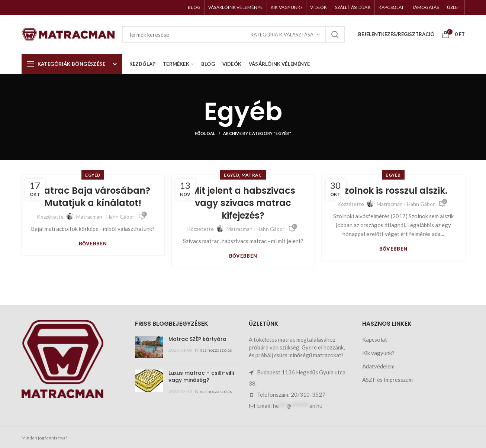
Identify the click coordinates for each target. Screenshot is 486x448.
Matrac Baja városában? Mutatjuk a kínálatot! (93, 197)
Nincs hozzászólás (214, 350)
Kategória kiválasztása (282, 35)
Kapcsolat (375, 339)
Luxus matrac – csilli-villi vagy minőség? (201, 377)
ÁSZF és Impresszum (387, 380)
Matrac (252, 175)
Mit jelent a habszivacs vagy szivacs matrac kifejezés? (243, 203)
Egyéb (93, 175)
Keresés (335, 35)
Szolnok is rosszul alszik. (393, 191)
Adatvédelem (378, 366)
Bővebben (93, 244)
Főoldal (205, 133)
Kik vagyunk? (378, 353)
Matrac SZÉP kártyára (197, 339)
